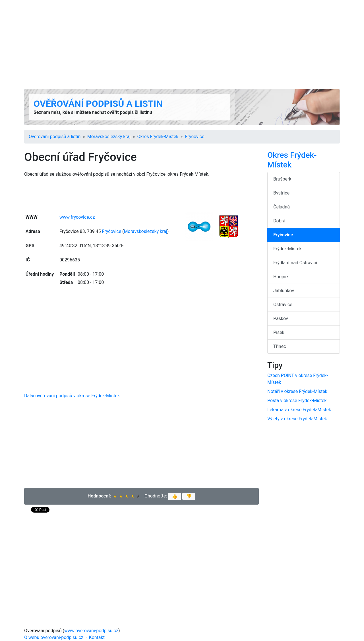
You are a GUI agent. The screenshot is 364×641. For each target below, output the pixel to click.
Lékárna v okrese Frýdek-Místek (299, 410)
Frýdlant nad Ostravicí (295, 263)
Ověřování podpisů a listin (98, 104)
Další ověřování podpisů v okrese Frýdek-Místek (72, 396)
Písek (279, 332)
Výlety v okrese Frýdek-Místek (297, 419)
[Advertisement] (182, 44)
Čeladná (282, 207)
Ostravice (283, 305)
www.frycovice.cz (77, 217)
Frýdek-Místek (288, 249)
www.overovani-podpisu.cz (91, 631)
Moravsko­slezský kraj (109, 137)
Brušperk (282, 179)
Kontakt (97, 637)
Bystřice (281, 193)
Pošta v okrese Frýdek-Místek (297, 401)
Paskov (281, 319)
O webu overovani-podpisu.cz (54, 637)
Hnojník (281, 277)
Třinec (280, 346)
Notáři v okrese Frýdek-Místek (297, 391)
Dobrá (279, 221)
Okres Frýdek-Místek (158, 137)
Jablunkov (284, 291)
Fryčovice (195, 137)
